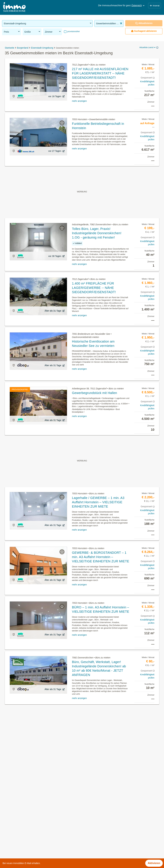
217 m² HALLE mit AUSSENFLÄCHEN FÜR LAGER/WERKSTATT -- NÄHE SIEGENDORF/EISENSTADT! (100, 73)
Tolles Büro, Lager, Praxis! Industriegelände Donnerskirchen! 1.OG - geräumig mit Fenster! (97, 233)
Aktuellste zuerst (148, 47)
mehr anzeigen (79, 101)
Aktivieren (154, 863)
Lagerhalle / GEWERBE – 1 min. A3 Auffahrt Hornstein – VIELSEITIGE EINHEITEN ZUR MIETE (98, 502)
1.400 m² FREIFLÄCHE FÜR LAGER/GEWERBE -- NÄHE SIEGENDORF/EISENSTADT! (94, 288)
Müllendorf (88, 819)
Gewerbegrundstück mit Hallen (94, 393)
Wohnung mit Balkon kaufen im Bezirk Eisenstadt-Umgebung (37, 816)
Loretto (86, 812)
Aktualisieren (144, 23)
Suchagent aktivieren (144, 31)
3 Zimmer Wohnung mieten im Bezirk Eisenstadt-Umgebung (37, 830)
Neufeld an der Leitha (94, 826)
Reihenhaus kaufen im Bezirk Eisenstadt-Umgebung (32, 823)
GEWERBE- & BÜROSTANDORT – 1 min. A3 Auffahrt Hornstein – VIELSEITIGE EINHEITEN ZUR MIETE (100, 557)
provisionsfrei (73, 31)
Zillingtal (87, 847)
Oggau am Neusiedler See (97, 833)
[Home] (14, 7)
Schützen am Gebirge (94, 840)
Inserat (155, 6)
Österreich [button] (138, 5)
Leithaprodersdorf (92, 805)
